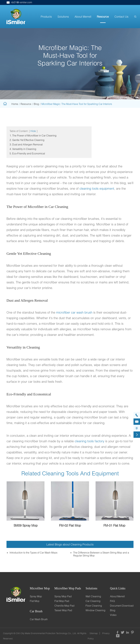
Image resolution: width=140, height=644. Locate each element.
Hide (33, 131)
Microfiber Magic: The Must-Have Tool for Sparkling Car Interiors (77, 104)
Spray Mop (36, 596)
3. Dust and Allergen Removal (26, 144)
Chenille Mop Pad (64, 606)
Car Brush (36, 611)
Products (46, 17)
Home (15, 104)
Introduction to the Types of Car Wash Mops (33, 552)
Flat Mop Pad (62, 601)
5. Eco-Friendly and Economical (27, 153)
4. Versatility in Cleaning (23, 149)
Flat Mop (35, 601)
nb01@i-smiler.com (19, 2)
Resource (103, 17)
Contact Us (121, 17)
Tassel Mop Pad (63, 610)
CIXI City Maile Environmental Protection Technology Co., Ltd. (46, 633)
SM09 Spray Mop (26, 525)
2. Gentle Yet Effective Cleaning (27, 140)
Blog (36, 104)
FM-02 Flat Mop (70, 525)
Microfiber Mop (40, 588)
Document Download (122, 606)
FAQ (112, 601)
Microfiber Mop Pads (68, 588)
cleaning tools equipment (97, 188)
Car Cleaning (93, 601)
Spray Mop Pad (63, 596)
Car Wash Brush (39, 619)
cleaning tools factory (89, 441)
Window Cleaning (95, 610)
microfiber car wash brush (74, 312)
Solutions (63, 17)
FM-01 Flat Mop (114, 525)
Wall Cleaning (93, 596)
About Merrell (83, 17)
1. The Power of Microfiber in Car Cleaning (33, 135)
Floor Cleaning (94, 606)
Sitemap (94, 633)
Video (113, 615)
